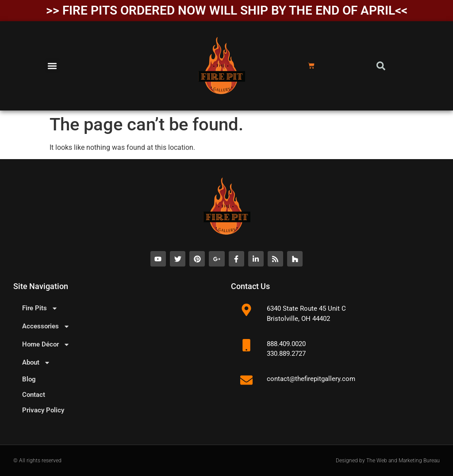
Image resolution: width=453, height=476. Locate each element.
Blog (29, 379)
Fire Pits (40, 308)
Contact (34, 395)
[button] (52, 66)
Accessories (46, 326)
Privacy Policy (43, 410)
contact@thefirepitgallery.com (311, 379)
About (36, 363)
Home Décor (46, 345)
